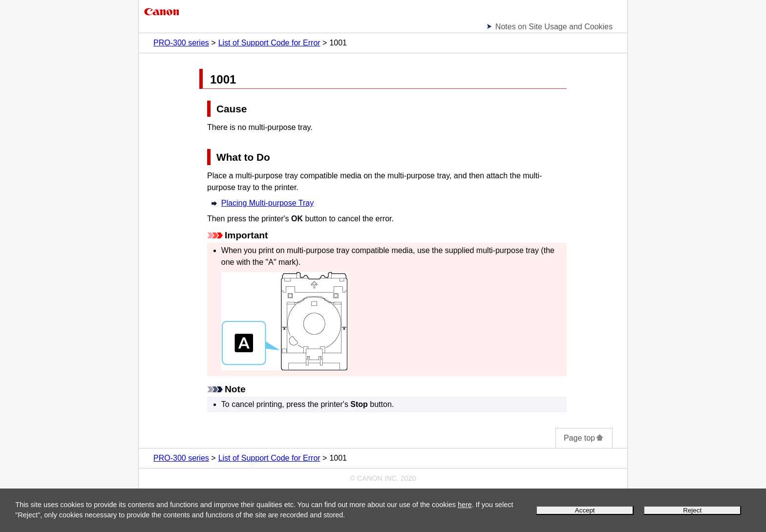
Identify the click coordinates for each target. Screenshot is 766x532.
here (465, 505)
